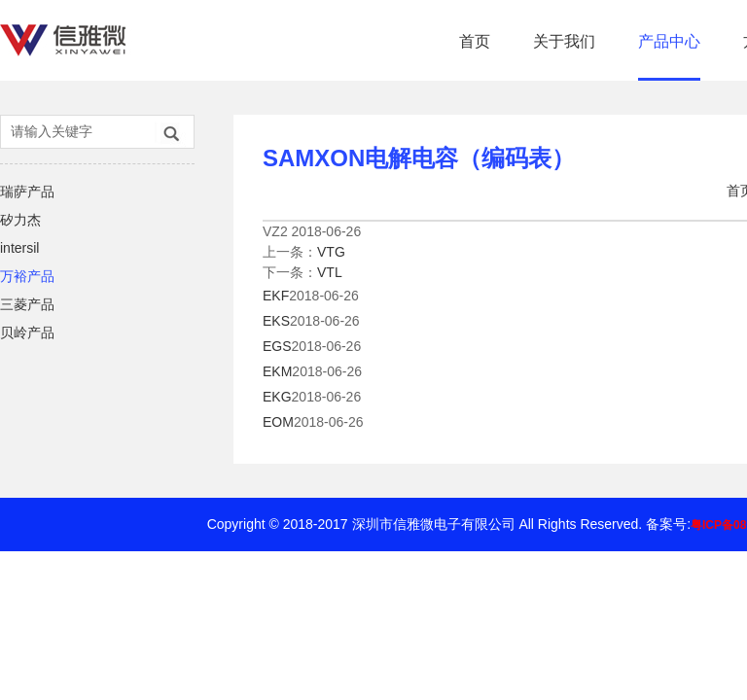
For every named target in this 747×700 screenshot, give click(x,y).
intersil (19, 248)
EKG (277, 397)
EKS (276, 321)
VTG (331, 252)
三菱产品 (27, 304)
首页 (475, 41)
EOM (278, 422)
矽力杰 (20, 220)
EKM (277, 371)
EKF (276, 296)
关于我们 (564, 41)
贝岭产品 (27, 332)
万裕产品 (27, 276)
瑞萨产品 (27, 192)
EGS (277, 346)
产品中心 (669, 41)
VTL (330, 272)
